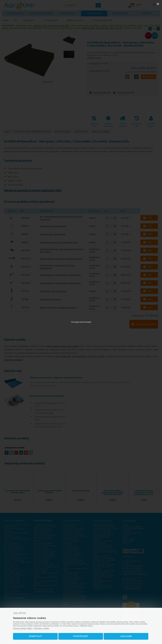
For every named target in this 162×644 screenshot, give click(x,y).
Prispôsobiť (81, 635)
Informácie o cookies (46, 627)
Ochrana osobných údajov (26, 627)
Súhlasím (124, 635)
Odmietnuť (37, 635)
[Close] (158, 4)
